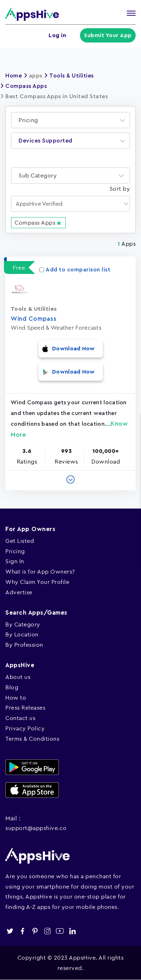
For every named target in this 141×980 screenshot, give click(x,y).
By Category (23, 624)
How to (16, 697)
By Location (22, 634)
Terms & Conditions (32, 739)
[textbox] (31, 120)
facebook (22, 931)
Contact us (20, 718)
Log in (58, 35)
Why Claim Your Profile (37, 582)
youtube (60, 931)
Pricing (15, 551)
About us (18, 677)
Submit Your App (108, 35)
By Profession (24, 645)
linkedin (72, 931)
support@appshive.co (36, 828)
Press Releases (25, 707)
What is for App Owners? (40, 571)
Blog (12, 687)
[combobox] (70, 120)
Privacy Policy (25, 728)
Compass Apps (26, 86)
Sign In (15, 561)
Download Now (74, 349)
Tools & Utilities (72, 76)
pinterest (35, 931)
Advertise (19, 592)
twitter (10, 931)
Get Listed (20, 541)
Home (14, 76)
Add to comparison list (75, 270)
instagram (47, 931)
